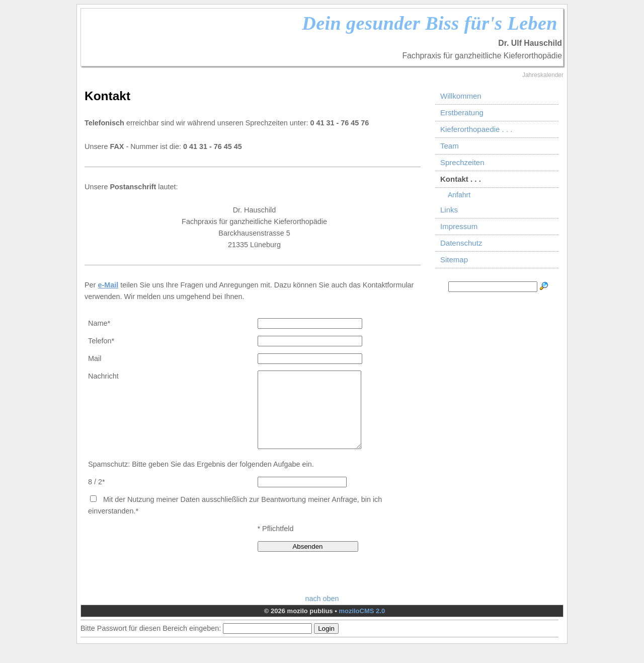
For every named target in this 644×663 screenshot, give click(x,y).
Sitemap (454, 260)
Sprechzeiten (462, 162)
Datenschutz (461, 243)
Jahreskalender (543, 75)
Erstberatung (462, 113)
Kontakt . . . (461, 179)
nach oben (322, 614)
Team (450, 146)
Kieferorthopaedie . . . (476, 129)
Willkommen (461, 96)
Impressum (459, 226)
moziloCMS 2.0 (362, 626)
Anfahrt (459, 195)
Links (449, 210)
